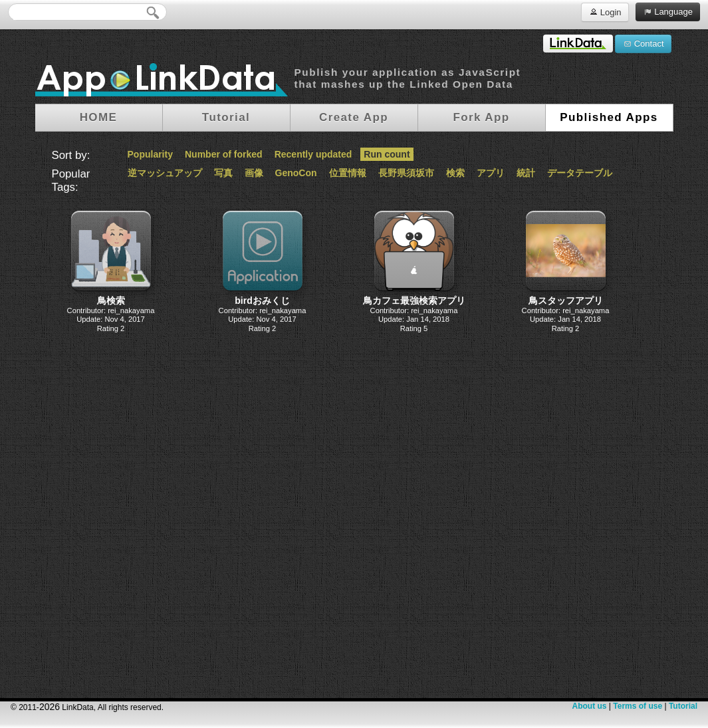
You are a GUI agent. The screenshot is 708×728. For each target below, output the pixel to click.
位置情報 (348, 173)
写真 (223, 173)
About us (589, 706)
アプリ (491, 173)
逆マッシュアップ (165, 173)
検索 (455, 173)
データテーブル (580, 173)
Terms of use (638, 706)
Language (668, 11)
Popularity (150, 154)
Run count (387, 154)
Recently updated (313, 154)
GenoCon (296, 173)
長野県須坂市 (406, 173)
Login (605, 12)
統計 (526, 173)
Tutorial (683, 706)
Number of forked (224, 154)
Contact (643, 43)
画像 (254, 173)
